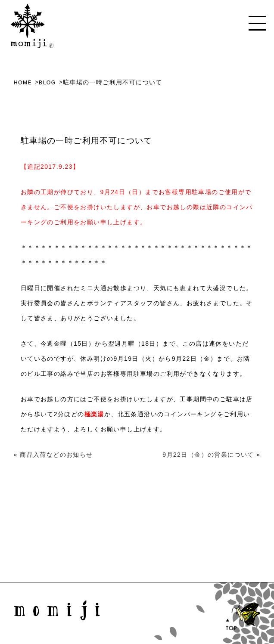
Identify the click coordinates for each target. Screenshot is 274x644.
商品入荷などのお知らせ (56, 455)
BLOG (48, 82)
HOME (23, 82)
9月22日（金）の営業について (208, 455)
